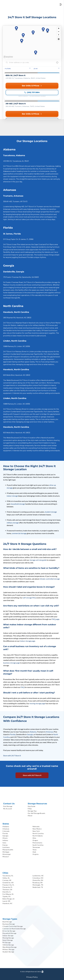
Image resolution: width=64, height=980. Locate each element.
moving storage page (37, 703)
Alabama (33, 732)
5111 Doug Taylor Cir (11, 239)
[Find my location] (59, 39)
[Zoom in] (59, 28)
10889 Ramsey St (10, 346)
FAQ (23, 687)
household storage (18, 504)
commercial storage (19, 533)
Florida (13, 734)
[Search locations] (30, 62)
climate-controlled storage (50, 579)
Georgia (30, 734)
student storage (51, 512)
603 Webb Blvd (9, 375)
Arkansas (49, 732)
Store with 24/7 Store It (12, 756)
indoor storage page (28, 641)
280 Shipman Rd (9, 317)
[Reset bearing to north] (59, 35)
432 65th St (7, 161)
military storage (13, 523)
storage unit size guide (38, 560)
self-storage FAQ (29, 598)
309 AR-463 (8, 201)
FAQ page (56, 619)
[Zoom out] (59, 32)
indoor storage (12, 496)
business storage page (11, 663)
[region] (32, 42)
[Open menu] (61, 5)
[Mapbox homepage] (8, 57)
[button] (23, 35)
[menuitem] (14, 806)
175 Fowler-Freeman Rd (12, 277)
